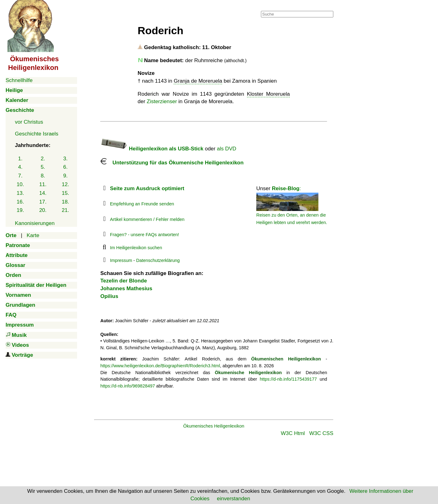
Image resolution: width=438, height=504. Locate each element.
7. (20, 176)
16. (21, 202)
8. (43, 176)
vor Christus (29, 122)
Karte (33, 235)
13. (21, 193)
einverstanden (233, 499)
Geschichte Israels (37, 134)
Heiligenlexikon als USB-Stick (152, 149)
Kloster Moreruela (268, 94)
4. (20, 167)
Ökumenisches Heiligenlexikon (214, 426)
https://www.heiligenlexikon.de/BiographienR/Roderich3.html (160, 366)
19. (21, 210)
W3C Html (293, 433)
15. (66, 193)
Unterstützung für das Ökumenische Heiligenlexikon (172, 163)
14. (43, 193)
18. (66, 202)
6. (66, 167)
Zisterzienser (162, 101)
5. (43, 167)
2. (43, 159)
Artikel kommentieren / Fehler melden (147, 219)
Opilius (109, 296)
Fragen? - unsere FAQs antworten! (144, 235)
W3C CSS (321, 433)
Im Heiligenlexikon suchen (136, 248)
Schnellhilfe (19, 80)
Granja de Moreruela (198, 81)
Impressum (121, 260)
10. (21, 184)
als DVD (226, 149)
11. (43, 184)
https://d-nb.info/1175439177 (288, 379)
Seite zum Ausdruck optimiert (147, 188)
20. (43, 210)
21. (66, 210)
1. (20, 159)
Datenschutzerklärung (158, 260)
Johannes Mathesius (126, 289)
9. (66, 176)
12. (66, 184)
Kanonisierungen (35, 223)
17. (43, 202)
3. (66, 159)
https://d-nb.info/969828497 (128, 386)
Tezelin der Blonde (124, 281)
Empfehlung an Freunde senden (142, 204)
